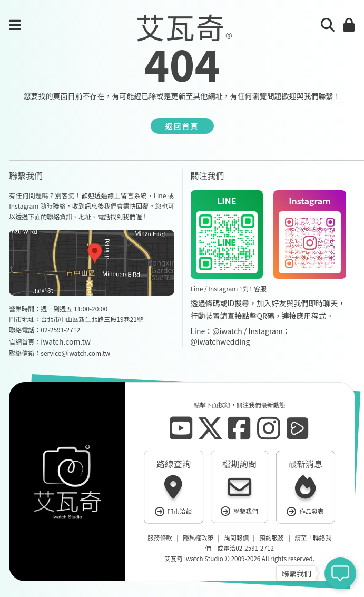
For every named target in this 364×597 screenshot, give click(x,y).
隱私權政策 (198, 538)
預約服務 (271, 538)
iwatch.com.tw (66, 341)
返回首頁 (182, 126)
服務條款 (160, 538)
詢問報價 (236, 538)
